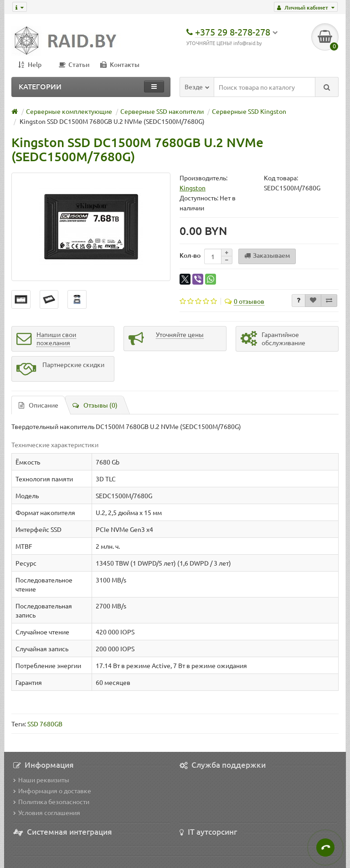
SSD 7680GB (45, 724)
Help (30, 64)
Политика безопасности (51, 802)
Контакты (120, 64)
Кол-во (190, 255)
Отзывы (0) (95, 405)
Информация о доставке (52, 791)
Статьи (74, 64)
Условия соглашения (47, 812)
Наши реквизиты (41, 780)
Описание (39, 405)
